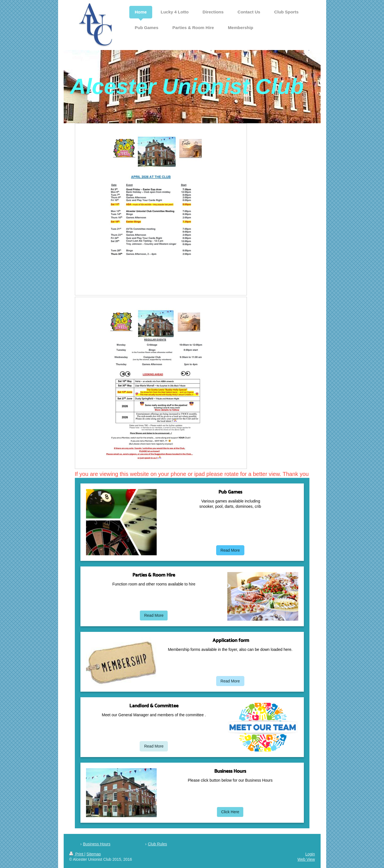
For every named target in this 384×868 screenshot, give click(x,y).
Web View (306, 859)
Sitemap (94, 854)
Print (77, 854)
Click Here (230, 812)
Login (310, 854)
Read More (230, 550)
